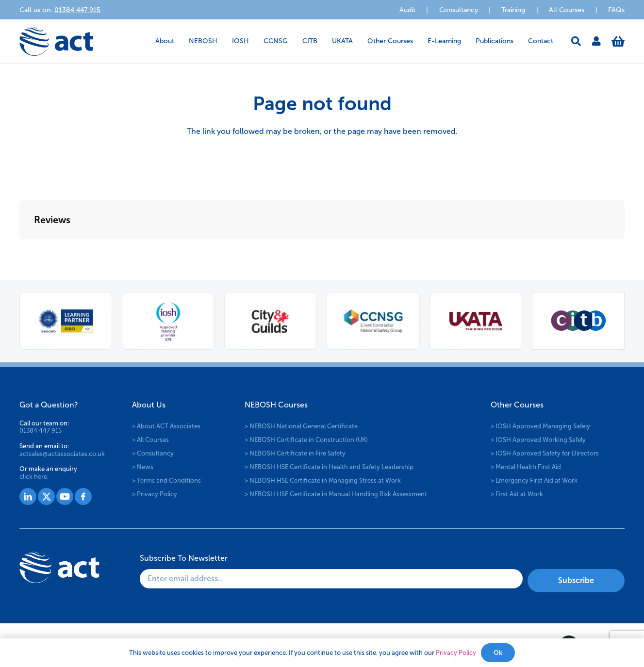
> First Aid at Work (517, 494)
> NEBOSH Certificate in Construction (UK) (306, 440)
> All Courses (150, 440)
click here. (34, 477)
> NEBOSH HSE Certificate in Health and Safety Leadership (329, 467)
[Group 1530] (83, 496)
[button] (576, 41)
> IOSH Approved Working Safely (538, 440)
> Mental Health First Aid (526, 467)
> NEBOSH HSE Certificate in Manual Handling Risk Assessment (336, 494)
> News (143, 467)
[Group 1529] (65, 496)
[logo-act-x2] (56, 41)
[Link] (596, 41)
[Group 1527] (28, 496)
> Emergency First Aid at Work (534, 480)
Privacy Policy (456, 653)
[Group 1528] (46, 496)
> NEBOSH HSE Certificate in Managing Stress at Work (323, 480)
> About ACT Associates (166, 426)
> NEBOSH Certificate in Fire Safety (295, 453)
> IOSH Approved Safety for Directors (545, 453)
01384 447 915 (41, 431)
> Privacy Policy (155, 494)
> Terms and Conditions (166, 480)
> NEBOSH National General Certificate (301, 426)
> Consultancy (153, 453)
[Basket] (618, 41)
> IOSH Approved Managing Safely (540, 426)
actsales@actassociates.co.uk (62, 454)
